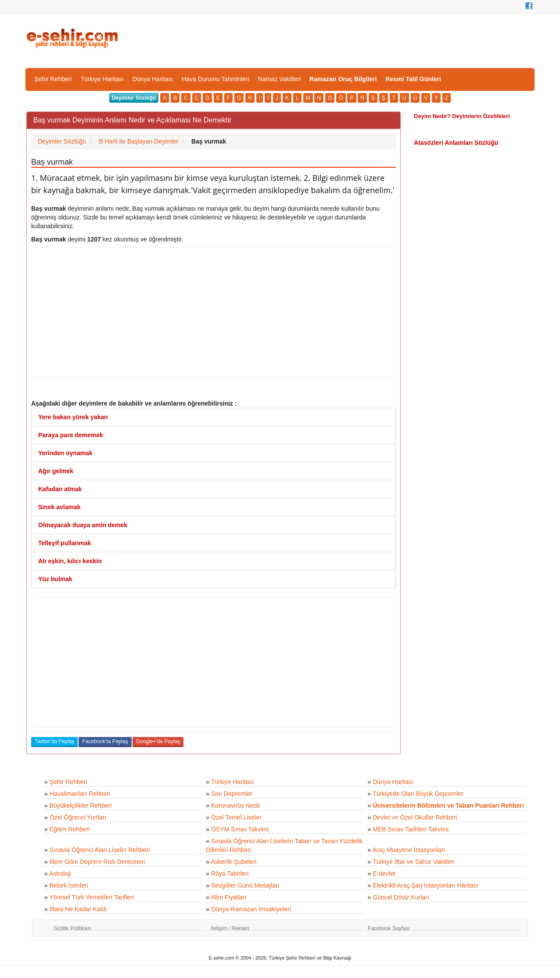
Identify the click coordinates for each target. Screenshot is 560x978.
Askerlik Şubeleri (233, 862)
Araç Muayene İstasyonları (409, 850)
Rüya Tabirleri (230, 874)
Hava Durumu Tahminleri (215, 79)
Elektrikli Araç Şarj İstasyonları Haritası (425, 885)
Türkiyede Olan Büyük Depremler (418, 794)
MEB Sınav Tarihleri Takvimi (411, 829)
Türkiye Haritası (102, 79)
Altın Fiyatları (229, 897)
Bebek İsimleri (69, 885)
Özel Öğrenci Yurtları (78, 817)
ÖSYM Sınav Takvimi (240, 829)
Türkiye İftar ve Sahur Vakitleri (413, 862)
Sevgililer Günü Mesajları (245, 885)
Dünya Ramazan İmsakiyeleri (251, 909)
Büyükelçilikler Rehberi (81, 805)
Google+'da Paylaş (158, 741)
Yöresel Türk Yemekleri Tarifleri (91, 897)
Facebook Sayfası (389, 928)
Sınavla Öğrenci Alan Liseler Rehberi (100, 850)
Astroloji (60, 874)
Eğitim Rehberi (70, 829)
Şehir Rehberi (53, 79)
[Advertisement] (214, 313)
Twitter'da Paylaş (54, 741)
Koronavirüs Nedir (236, 805)
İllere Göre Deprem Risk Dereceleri (97, 862)
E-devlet (384, 874)
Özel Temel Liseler (236, 817)
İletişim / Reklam (230, 928)
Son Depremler (232, 794)
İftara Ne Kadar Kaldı (78, 909)
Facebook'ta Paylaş (105, 741)
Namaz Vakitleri (279, 79)
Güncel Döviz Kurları (401, 897)
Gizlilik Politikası (72, 928)
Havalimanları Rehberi (80, 794)
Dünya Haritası (153, 79)
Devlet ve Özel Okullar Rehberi (415, 817)
